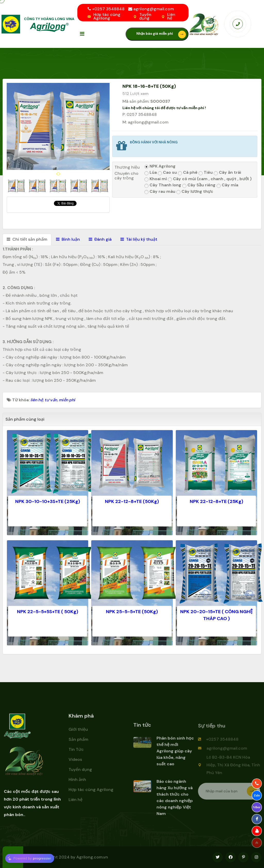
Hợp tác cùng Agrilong (107, 16)
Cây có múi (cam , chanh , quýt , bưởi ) (210, 179)
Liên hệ (171, 16)
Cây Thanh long (163, 185)
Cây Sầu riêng (199, 185)
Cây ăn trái (227, 173)
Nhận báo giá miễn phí (161, 34)
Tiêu (206, 173)
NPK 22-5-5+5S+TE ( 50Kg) (48, 612)
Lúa (151, 173)
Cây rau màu (160, 192)
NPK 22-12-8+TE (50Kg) (132, 501)
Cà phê (188, 173)
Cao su (167, 173)
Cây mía (227, 185)
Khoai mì (156, 179)
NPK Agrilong (160, 166)
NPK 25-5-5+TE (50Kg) (132, 612)
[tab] (27, 240)
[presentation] (57, 174)
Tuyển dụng (145, 16)
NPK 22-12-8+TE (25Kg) (216, 501)
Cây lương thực (195, 192)
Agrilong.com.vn (92, 857)
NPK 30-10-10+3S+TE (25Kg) (48, 501)
